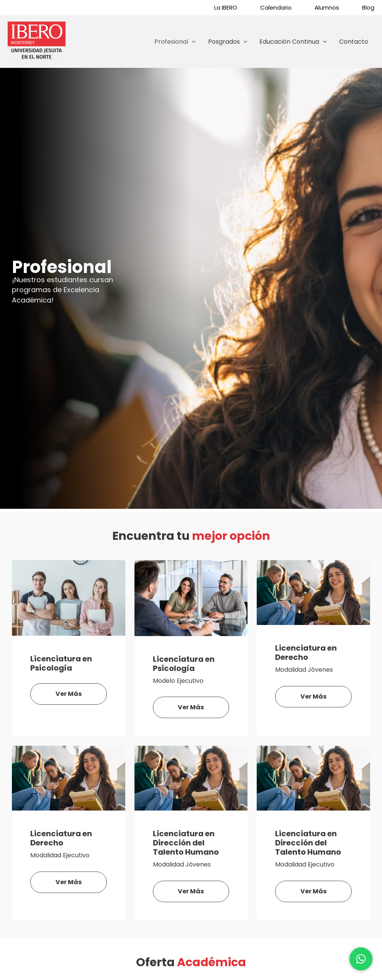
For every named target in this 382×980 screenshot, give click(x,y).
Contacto (354, 42)
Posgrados (228, 42)
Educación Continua (293, 42)
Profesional (175, 42)
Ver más (69, 694)
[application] (192, 42)
